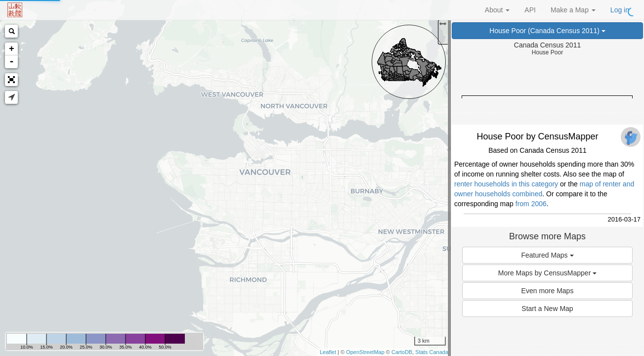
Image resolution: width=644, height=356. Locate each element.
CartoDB (402, 352)
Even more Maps (548, 291)
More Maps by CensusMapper (547, 273)
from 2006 (531, 204)
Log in (620, 10)
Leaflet (328, 352)
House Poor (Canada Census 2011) (547, 31)
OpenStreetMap (365, 352)
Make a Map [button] (573, 10)
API (530, 10)
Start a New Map (547, 309)
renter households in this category (506, 184)
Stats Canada (432, 352)
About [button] (497, 10)
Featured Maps (547, 255)
